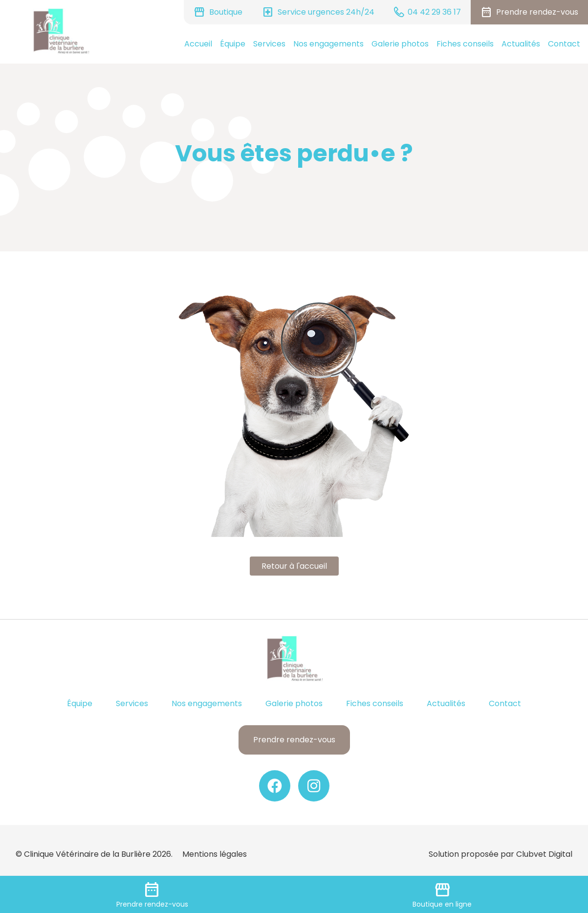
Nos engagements (328, 44)
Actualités (521, 44)
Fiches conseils (465, 44)
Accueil (198, 44)
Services (269, 44)
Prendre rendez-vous (294, 740)
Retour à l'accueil (294, 566)
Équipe (233, 44)
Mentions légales (215, 854)
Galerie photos (400, 44)
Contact (564, 44)
